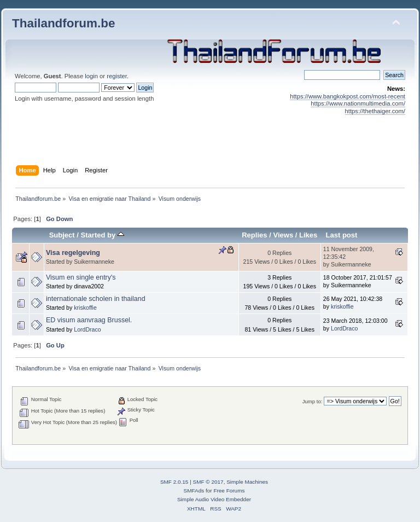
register (117, 76)
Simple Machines (247, 482)
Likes (308, 235)
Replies (254, 235)
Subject (62, 235)
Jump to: (313, 401)
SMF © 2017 (208, 482)
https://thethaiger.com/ (375, 111)
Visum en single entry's (81, 277)
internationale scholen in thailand (96, 299)
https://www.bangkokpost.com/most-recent (348, 96)
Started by (103, 235)
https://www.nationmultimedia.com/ (358, 103)
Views (283, 235)
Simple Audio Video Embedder (214, 499)
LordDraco (87, 329)
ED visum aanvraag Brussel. (89, 320)
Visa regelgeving (73, 253)
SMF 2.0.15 (174, 482)
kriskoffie (85, 308)
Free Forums (229, 491)
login (91, 76)
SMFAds (194, 491)
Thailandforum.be (63, 23)
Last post (341, 235)
